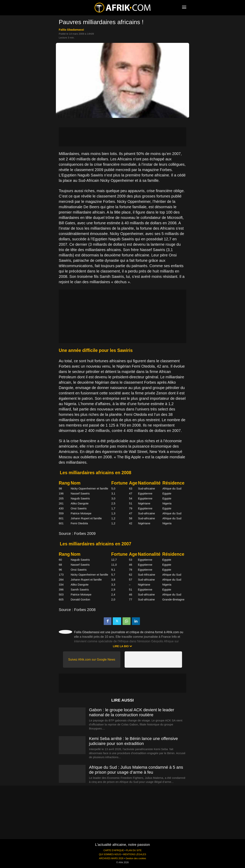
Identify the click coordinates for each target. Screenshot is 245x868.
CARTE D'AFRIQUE (114, 850)
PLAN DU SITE (134, 850)
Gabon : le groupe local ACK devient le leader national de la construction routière (132, 712)
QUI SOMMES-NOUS (110, 854)
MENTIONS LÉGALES (135, 854)
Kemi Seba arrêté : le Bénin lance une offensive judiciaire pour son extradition (133, 741)
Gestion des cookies (136, 858)
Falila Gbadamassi (71, 30)
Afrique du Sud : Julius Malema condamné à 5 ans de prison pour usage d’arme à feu (136, 770)
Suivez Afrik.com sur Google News (92, 660)
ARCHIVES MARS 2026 (111, 858)
